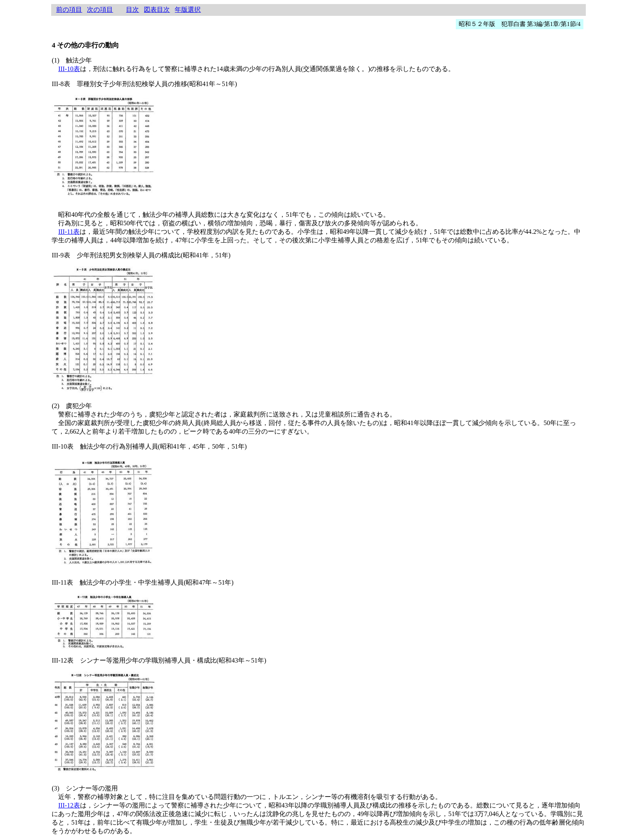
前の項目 (69, 10)
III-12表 (69, 805)
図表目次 (157, 10)
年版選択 (188, 10)
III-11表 (69, 232)
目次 (132, 10)
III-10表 (69, 69)
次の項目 (100, 10)
